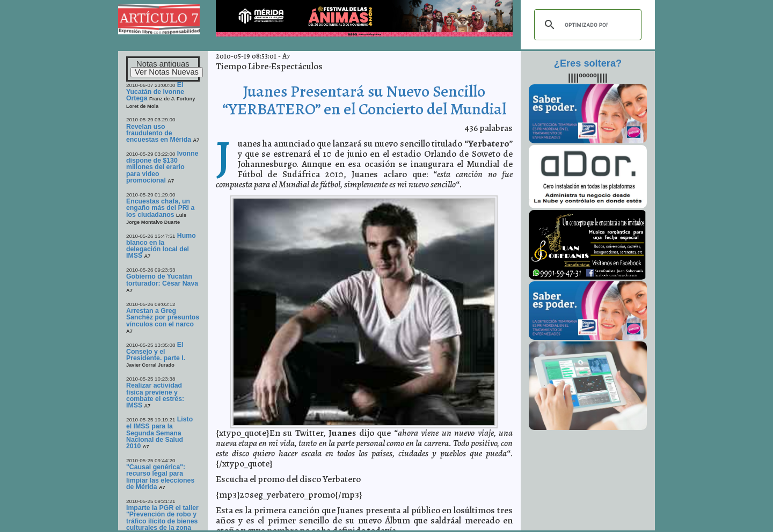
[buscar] (586, 25)
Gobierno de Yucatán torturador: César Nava (162, 280)
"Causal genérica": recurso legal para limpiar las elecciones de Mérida (160, 477)
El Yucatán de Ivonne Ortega (155, 92)
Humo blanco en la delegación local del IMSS (161, 246)
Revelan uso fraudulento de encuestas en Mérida (159, 133)
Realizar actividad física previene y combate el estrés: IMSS (155, 395)
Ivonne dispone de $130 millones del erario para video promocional (162, 167)
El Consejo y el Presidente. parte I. (156, 352)
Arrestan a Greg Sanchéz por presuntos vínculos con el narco (163, 318)
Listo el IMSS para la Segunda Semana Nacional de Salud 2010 (159, 433)
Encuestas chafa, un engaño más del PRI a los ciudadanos (160, 208)
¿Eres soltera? (588, 63)
